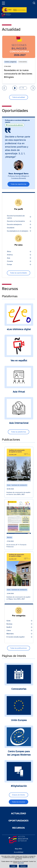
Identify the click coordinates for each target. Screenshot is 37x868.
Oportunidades (18, 821)
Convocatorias (19, 689)
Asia (8, 258)
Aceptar (13, 866)
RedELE (9, 627)
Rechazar (23, 866)
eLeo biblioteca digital (19, 329)
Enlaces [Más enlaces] (29, 3)
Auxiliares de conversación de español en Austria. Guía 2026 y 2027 (18, 493)
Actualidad (18, 814)
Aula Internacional (19, 423)
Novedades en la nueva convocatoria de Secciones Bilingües (18, 74)
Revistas (9, 624)
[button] (3, 3)
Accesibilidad (19, 852)
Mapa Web (18, 849)
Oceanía (10, 261)
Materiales (10, 634)
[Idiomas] (9, 3)
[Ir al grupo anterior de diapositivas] (4, 88)
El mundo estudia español (15, 637)
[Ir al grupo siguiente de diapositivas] (33, 88)
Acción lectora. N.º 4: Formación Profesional (16, 546)
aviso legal (21, 863)
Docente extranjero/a (14, 224)
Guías (8, 621)
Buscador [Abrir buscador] (34, 3)
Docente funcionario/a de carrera (16, 217)
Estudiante (11, 228)
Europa (9, 264)
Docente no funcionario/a (16, 221)
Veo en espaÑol (19, 361)
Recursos (19, 828)
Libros (9, 630)
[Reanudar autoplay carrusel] (15, 88)
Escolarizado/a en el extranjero (18, 231)
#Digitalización (19, 786)
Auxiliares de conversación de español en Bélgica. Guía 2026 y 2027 (18, 598)
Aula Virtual (19, 392)
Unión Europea (19, 720)
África (9, 252)
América (10, 255)
